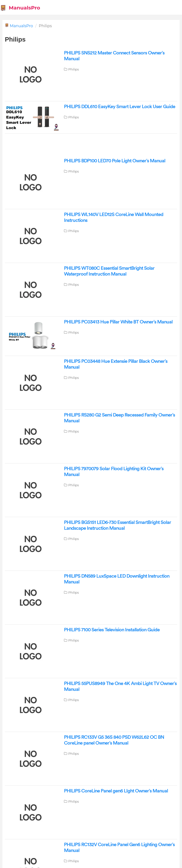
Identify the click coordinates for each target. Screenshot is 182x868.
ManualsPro (21, 26)
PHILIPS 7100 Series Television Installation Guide (112, 630)
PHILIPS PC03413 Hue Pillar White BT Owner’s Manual (118, 322)
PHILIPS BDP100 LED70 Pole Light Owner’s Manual (115, 161)
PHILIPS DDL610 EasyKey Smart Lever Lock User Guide (120, 107)
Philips (73, 69)
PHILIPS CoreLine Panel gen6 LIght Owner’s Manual (116, 791)
